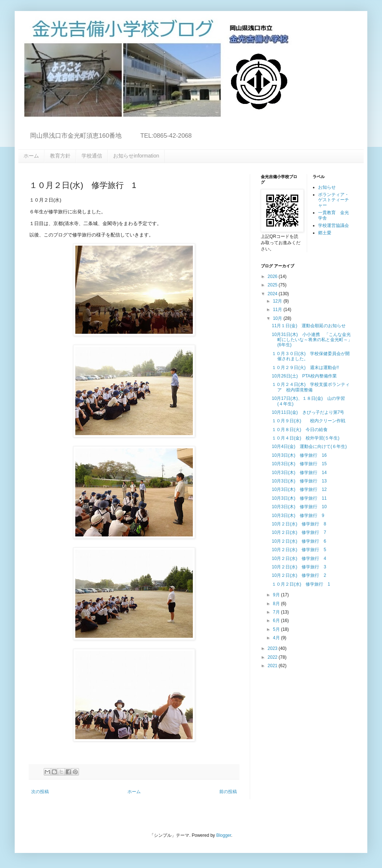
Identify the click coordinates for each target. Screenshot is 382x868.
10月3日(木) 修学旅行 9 (298, 516)
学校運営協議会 (334, 225)
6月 (277, 621)
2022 (273, 657)
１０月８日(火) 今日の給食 (302, 430)
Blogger (224, 835)
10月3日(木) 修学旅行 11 (299, 498)
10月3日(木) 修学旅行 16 (299, 455)
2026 (273, 276)
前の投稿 (228, 792)
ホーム (31, 156)
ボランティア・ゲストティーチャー (334, 200)
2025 (273, 285)
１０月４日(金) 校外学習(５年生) (306, 438)
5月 (277, 629)
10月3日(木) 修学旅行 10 (299, 507)
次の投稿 (40, 792)
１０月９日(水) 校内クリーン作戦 (309, 421)
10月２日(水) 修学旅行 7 (299, 532)
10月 (278, 318)
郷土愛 (325, 233)
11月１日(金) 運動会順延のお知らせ (309, 326)
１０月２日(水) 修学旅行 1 (301, 584)
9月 (277, 595)
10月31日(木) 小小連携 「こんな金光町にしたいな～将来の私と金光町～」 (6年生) (314, 340)
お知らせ (327, 187)
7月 (277, 612)
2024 (273, 294)
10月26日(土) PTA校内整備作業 (304, 376)
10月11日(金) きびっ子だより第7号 (308, 412)
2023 (273, 648)
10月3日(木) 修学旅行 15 (299, 464)
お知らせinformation (136, 156)
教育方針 (60, 156)
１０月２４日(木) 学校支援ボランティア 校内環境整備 (311, 387)
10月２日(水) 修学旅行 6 (299, 541)
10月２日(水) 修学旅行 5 (299, 550)
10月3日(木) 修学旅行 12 (299, 489)
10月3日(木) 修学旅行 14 (299, 473)
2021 (273, 666)
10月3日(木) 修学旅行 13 (299, 481)
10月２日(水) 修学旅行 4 (299, 558)
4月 (277, 638)
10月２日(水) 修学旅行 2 (299, 575)
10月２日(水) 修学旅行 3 (299, 567)
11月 (278, 310)
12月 (278, 301)
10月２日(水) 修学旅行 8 (299, 524)
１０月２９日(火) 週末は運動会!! (305, 368)
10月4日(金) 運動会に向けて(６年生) (309, 446)
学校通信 (92, 156)
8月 (277, 604)
